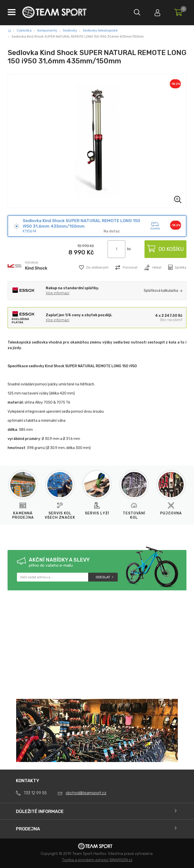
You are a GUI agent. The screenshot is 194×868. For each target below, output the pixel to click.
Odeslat (103, 577)
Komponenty (47, 30)
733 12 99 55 (35, 793)
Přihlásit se (157, 11)
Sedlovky (70, 30)
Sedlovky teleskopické (100, 30)
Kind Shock (36, 268)
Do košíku (165, 249)
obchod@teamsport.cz (86, 793)
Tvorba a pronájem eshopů (85, 860)
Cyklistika (24, 30)
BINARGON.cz (121, 860)
